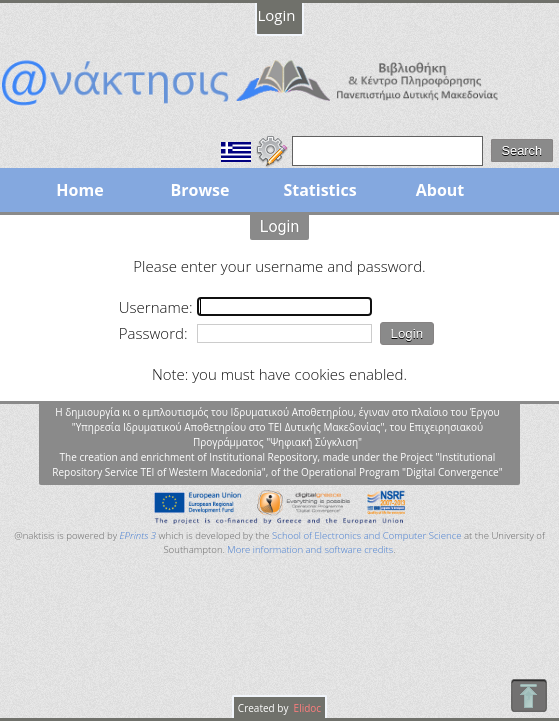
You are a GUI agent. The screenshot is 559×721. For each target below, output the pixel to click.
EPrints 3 (138, 535)
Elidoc (306, 708)
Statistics (319, 190)
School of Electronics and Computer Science (366, 535)
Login (277, 15)
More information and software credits (310, 549)
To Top (528, 695)
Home (79, 190)
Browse (199, 190)
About (440, 190)
